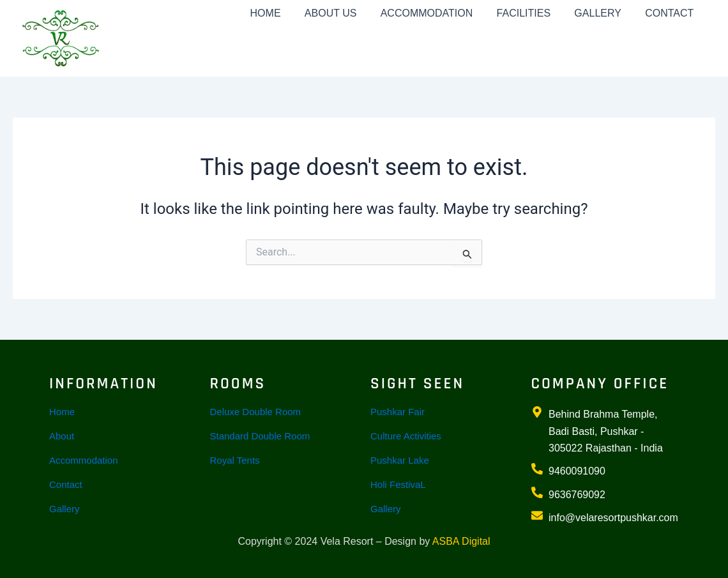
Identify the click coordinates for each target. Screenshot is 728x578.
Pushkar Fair (398, 412)
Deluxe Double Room (256, 412)
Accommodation (84, 460)
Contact (66, 484)
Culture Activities (406, 436)
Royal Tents (235, 460)
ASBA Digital (461, 541)
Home (62, 412)
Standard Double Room (260, 436)
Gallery (64, 509)
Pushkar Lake (400, 460)
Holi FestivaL (398, 484)
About (62, 436)
